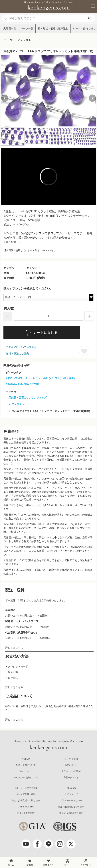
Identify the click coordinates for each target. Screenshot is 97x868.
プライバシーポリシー (71, 801)
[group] (48, 91)
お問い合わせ (71, 765)
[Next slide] (92, 98)
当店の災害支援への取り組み (26, 801)
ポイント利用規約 (26, 813)
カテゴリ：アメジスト (17, 40)
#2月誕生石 (70, 378)
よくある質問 (71, 759)
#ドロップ (12, 378)
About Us (71, 788)
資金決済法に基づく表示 (71, 813)
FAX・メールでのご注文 (26, 788)
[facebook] (37, 844)
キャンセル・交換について (26, 778)
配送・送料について (26, 765)
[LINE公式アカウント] (48, 844)
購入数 (9, 308)
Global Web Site (26, 807)
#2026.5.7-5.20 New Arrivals (23, 384)
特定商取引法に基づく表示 (71, 807)
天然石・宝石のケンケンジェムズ (28, 398)
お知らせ (26, 759)
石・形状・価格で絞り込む (53, 28)
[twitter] (71, 844)
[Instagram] (60, 844)
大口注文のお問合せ (71, 771)
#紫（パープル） (53, 378)
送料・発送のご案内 (17, 354)
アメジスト (18, 404)
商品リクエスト (71, 778)
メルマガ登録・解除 (26, 794)
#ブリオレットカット (31, 378)
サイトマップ (71, 794)
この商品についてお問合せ (21, 347)
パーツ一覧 (27, 28)
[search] (90, 18)
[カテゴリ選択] (5, 17)
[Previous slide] (5, 98)
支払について (26, 771)
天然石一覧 (10, 28)
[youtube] (26, 844)
